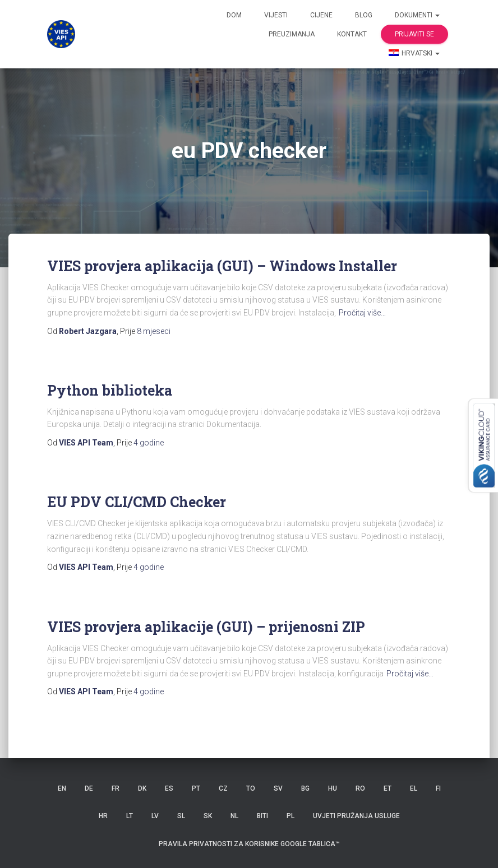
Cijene (321, 15)
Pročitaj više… (362, 313)
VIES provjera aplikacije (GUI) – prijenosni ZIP (206, 627)
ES (169, 788)
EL (414, 788)
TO (251, 788)
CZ (223, 788)
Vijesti (276, 15)
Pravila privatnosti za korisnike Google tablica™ (249, 844)
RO (360, 788)
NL (234, 816)
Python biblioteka (110, 390)
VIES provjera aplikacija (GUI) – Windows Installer (222, 266)
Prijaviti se (414, 34)
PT (196, 788)
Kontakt (352, 34)
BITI (262, 816)
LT (130, 816)
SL (181, 816)
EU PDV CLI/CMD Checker (137, 502)
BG (305, 788)
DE (89, 788)
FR (116, 788)
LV (155, 816)
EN (62, 788)
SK (208, 816)
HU (333, 788)
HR (103, 816)
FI (438, 788)
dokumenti (417, 15)
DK (142, 788)
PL (290, 816)
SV (278, 788)
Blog (364, 15)
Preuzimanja (292, 34)
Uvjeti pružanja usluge (356, 816)
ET (388, 788)
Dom (234, 15)
